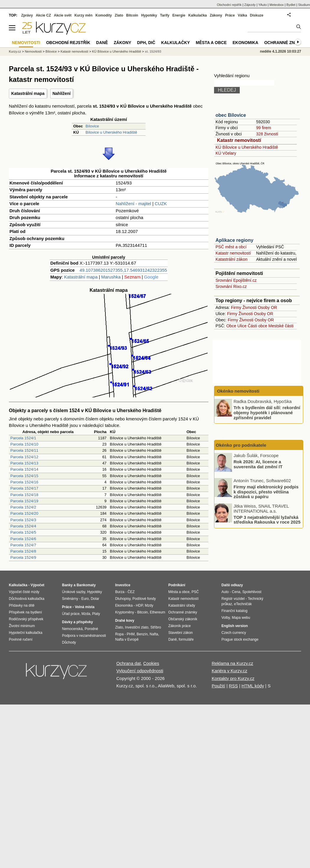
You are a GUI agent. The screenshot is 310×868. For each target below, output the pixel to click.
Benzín (142, 634)
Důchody (69, 642)
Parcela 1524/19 (24, 501)
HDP (139, 605)
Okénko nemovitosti (238, 391)
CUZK (161, 204)
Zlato (119, 15)
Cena (236, 592)
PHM (131, 634)
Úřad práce (71, 614)
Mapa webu (241, 618)
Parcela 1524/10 (24, 444)
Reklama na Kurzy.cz (232, 663)
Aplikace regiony (234, 240)
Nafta (154, 634)
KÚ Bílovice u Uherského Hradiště (247, 147)
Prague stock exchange (240, 639)
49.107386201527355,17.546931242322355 (123, 270)
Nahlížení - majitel (133, 204)
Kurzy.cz (15, 51)
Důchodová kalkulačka (27, 599)
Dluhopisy (123, 599)
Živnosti (249, 307)
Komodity (103, 15)
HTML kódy (253, 686)
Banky (67, 585)
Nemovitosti (33, 51)
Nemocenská (72, 629)
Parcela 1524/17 (24, 488)
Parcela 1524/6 (23, 539)
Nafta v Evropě (127, 639)
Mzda (86, 614)
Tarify (165, 15)
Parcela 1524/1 (23, 438)
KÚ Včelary (226, 153)
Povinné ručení (21, 639)
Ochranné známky (286, 43)
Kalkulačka (198, 15)
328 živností (267, 134)
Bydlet (291, 5)
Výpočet (37, 585)
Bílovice (92, 126)
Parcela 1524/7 (23, 545)
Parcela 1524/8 (23, 551)
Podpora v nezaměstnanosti (84, 636)
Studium (304, 5)
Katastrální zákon (231, 259)
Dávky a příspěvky (77, 622)
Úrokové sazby (74, 592)
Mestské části (281, 326)
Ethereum (157, 612)
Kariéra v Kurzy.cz (230, 671)
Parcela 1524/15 (24, 476)
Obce (231, 326)
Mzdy (149, 605)
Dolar (95, 599)
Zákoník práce (180, 626)
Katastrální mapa (28, 93)
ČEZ (131, 592)
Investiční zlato (137, 627)
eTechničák (243, 604)
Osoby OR (267, 307)
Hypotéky (149, 15)
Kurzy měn (83, 15)
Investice (123, 585)
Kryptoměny (125, 612)
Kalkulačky (176, 43)
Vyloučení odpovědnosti (140, 671)
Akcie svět (63, 15)
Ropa (119, 634)
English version (235, 626)
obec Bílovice (231, 115)
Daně (102, 43)
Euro (85, 599)
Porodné (91, 629)
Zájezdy (250, 5)
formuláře (186, 639)
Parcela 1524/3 (23, 520)
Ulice (242, 326)
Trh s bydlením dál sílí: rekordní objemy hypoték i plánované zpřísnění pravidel (267, 412)
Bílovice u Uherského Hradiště (111, 132)
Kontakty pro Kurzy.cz (233, 678)
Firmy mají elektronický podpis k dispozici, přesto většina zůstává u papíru (266, 492)
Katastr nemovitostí (239, 140)
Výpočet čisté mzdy (24, 592)
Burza (120, 592)
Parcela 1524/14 (24, 469)
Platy (96, 614)
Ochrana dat (129, 663)
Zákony (216, 15)
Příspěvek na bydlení (25, 612)
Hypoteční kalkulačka (26, 633)
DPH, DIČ (146, 43)
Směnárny (70, 599)
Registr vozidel (233, 599)
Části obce (257, 326)
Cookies (151, 663)
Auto (225, 592)
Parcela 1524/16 (24, 482)
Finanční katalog (234, 611)
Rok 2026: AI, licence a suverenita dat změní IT (258, 464)
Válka (242, 15)
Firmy (236, 307)
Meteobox (277, 5)
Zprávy (27, 15)
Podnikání (177, 585)
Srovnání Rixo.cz (231, 286)
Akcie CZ (43, 15)
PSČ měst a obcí (231, 247)
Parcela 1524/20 (24, 513)
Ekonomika (245, 43)
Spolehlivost (252, 592)
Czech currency (234, 633)
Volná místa (84, 607)
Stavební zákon (181, 633)
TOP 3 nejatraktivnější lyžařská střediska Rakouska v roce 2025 (267, 519)
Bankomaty (86, 585)
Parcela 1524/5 (23, 532)
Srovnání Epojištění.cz (236, 280)
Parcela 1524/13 (24, 463)
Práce (230, 15)
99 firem (263, 128)
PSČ (195, 592)
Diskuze (257, 15)
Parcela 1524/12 (24, 457)
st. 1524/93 (153, 51)
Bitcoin (132, 15)
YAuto (263, 5)
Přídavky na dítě (22, 605)
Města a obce (211, 43)
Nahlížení (62, 93)
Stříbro (156, 627)
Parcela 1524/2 (23, 507)
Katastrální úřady (182, 605)
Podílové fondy (144, 599)
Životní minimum (22, 626)
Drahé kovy (125, 621)
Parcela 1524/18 (24, 495)
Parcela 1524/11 (24, 450)
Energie (179, 15)
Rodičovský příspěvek (26, 619)
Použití (218, 686)
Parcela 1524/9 (23, 557)
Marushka (111, 277)
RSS (233, 686)
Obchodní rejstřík (229, 5)
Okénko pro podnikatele (241, 445)
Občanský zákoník (183, 619)
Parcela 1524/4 (23, 526)
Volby (226, 618)
